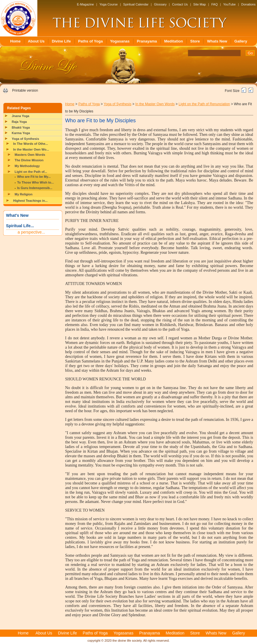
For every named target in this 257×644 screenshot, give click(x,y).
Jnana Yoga (21, 116)
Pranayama (147, 41)
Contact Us (180, 4)
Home (15, 41)
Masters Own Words (30, 155)
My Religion (24, 194)
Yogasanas (120, 41)
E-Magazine (86, 4)
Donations (248, 4)
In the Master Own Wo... (31, 149)
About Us (36, 41)
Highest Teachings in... (31, 201)
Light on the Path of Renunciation (204, 104)
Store (195, 41)
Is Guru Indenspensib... (35, 188)
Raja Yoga (19, 122)
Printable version (25, 90)
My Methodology (27, 166)
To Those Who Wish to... (35, 182)
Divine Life (61, 41)
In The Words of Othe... (31, 144)
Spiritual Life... (20, 226)
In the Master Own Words (155, 104)
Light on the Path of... (31, 172)
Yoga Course (108, 4)
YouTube (229, 4)
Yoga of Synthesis (26, 139)
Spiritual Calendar (136, 4)
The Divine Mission (29, 160)
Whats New (217, 41)
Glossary (160, 4)
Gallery (241, 41)
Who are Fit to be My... (34, 177)
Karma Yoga (21, 133)
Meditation (174, 41)
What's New (17, 215)
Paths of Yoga (90, 41)
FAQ (214, 4)
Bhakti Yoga (21, 127)
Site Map (200, 4)
